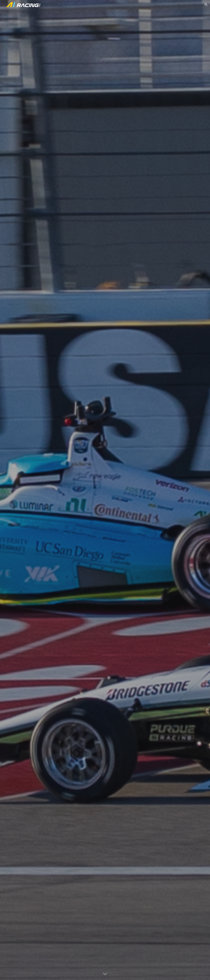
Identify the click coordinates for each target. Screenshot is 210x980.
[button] (206, 5)
